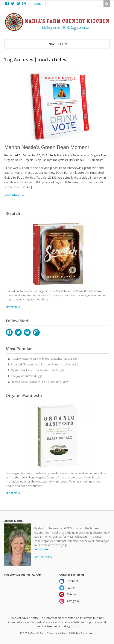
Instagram (36, 332)
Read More (12, 195)
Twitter (18, 332)
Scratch (13, 213)
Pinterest (27, 332)
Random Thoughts (53, 160)
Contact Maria (43, 557)
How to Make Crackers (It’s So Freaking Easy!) (40, 382)
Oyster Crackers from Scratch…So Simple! (38, 370)
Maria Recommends (77, 155)
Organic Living (32, 160)
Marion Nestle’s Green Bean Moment (47, 147)
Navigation (58, 44)
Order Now (13, 307)
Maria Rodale (77, 160)
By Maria (59, 155)
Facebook (9, 332)
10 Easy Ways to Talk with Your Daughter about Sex (44, 359)
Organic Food (99, 155)
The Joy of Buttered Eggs (27, 376)
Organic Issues (13, 160)
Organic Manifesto (24, 396)
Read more (42, 549)
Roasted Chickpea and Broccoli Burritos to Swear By (45, 364)
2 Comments (95, 160)
